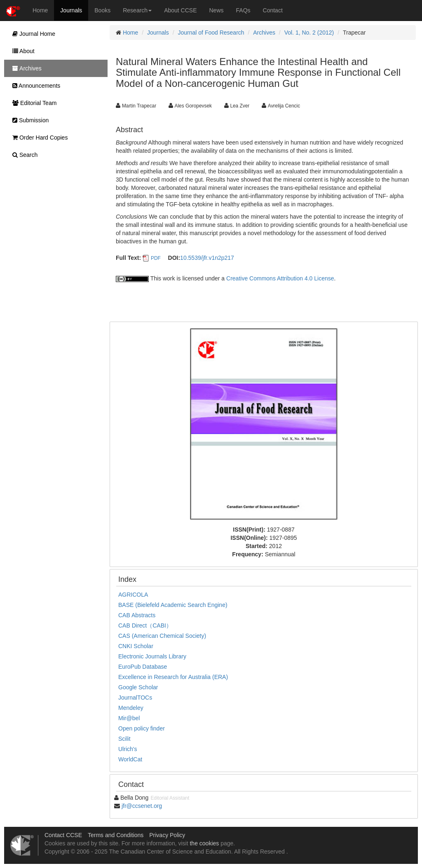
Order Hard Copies (38, 138)
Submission (28, 120)
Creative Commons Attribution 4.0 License (280, 278)
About (21, 51)
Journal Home (32, 34)
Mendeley (131, 708)
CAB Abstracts (137, 615)
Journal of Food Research (211, 33)
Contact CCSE (63, 835)
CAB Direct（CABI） (145, 625)
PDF (156, 258)
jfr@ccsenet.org (142, 806)
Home (40, 10)
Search (23, 155)
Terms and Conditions (116, 835)
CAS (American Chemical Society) (162, 636)
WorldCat (130, 759)
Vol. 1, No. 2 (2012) (309, 33)
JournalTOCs (135, 698)
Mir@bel (129, 718)
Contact (273, 10)
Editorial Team (32, 103)
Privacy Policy (167, 835)
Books (102, 10)
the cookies (204, 843)
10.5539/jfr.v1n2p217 (207, 258)
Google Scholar (138, 687)
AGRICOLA (133, 595)
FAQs (243, 10)
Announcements (34, 86)
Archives (264, 33)
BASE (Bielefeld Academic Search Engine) (173, 605)
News (217, 10)
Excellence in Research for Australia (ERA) (173, 677)
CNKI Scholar (136, 646)
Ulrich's (128, 749)
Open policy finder (142, 728)
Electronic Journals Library (152, 656)
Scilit (124, 739)
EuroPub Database (143, 667)
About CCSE (180, 10)
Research (137, 10)
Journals (71, 10)
